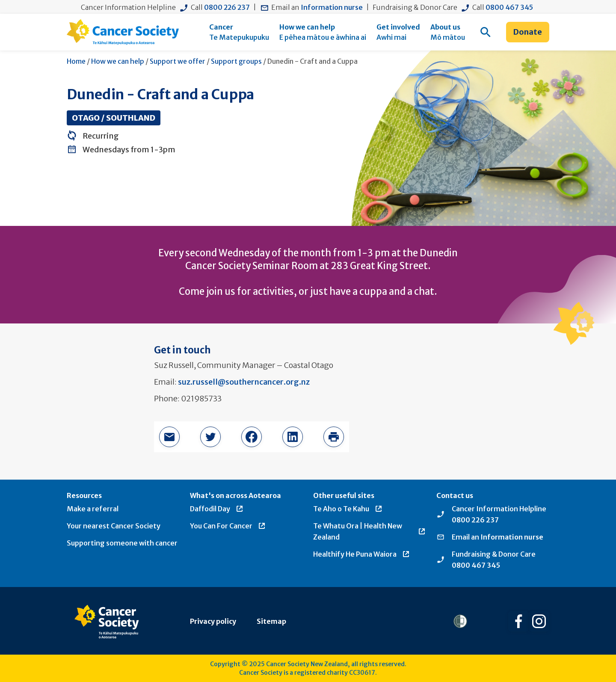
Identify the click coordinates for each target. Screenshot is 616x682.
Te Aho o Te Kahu (348, 509)
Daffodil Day (217, 509)
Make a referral (93, 509)
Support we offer (178, 61)
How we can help (118, 61)
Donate (528, 32)
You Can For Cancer (228, 526)
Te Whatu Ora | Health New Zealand (370, 531)
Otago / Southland (114, 118)
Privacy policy (213, 621)
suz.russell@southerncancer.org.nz (244, 382)
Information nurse (332, 7)
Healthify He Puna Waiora (362, 554)
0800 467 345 (509, 7)
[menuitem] (239, 32)
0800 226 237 (227, 7)
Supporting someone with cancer (122, 543)
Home (76, 61)
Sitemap (271, 621)
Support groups (236, 61)
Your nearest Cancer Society (114, 526)
